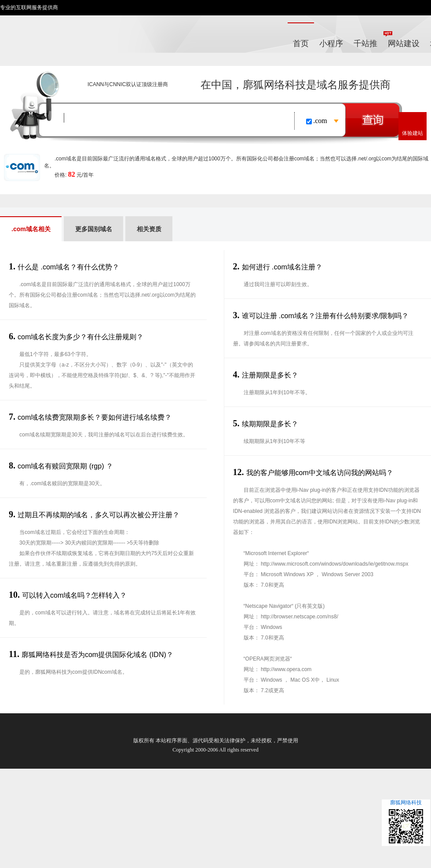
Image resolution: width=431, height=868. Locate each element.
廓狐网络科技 (406, 823)
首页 (301, 44)
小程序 (331, 44)
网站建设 (404, 44)
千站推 (368, 40)
